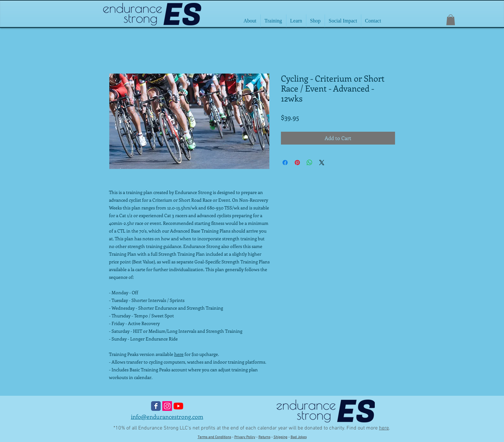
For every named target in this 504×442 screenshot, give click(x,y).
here (179, 354)
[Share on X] (322, 163)
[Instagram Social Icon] (167, 406)
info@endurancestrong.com (167, 417)
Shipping (280, 437)
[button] (451, 20)
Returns (264, 437)
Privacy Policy (245, 437)
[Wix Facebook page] (156, 406)
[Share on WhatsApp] (310, 163)
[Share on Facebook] (285, 163)
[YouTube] (178, 406)
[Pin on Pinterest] (297, 163)
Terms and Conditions (214, 437)
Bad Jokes (299, 437)
